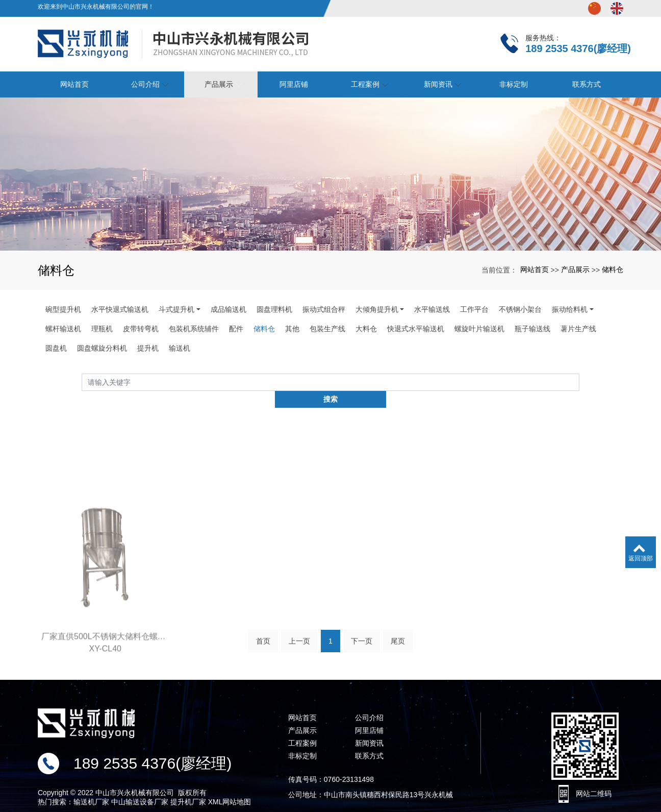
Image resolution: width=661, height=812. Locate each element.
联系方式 (369, 740)
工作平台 (474, 309)
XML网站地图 (230, 785)
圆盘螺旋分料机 (102, 348)
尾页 (398, 628)
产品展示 (575, 269)
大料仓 (366, 329)
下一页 (362, 628)
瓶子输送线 (532, 329)
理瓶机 (102, 329)
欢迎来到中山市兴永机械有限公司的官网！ (96, 7)
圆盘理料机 (274, 309)
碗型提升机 (63, 309)
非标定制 (302, 740)
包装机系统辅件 (194, 329)
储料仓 (613, 269)
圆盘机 (56, 348)
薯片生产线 (578, 329)
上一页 (299, 628)
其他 (292, 329)
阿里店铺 (294, 84)
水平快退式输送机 (120, 309)
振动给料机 (570, 309)
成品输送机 (228, 309)
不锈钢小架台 (520, 309)
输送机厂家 (91, 785)
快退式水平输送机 (416, 329)
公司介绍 (369, 701)
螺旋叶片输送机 (479, 329)
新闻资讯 (369, 727)
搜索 (579, 384)
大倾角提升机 (377, 309)
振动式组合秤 (324, 309)
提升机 (148, 348)
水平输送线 (432, 309)
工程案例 (302, 727)
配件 (236, 329)
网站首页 (535, 269)
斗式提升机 (176, 309)
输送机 (180, 348)
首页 (263, 628)
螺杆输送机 (63, 329)
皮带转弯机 (141, 329)
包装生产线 (327, 329)
